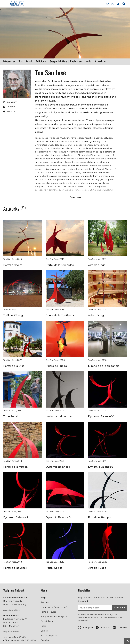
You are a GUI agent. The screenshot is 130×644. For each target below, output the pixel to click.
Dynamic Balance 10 (101, 416)
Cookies (45, 640)
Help (43, 598)
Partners (45, 602)
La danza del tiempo (59, 416)
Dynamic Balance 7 (16, 517)
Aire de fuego (97, 265)
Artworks (100, 61)
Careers (45, 631)
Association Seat (12, 610)
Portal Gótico (54, 568)
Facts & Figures (48, 612)
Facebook (103, 628)
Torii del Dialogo (14, 315)
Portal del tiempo (99, 517)
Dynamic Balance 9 (101, 467)
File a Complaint (49, 636)
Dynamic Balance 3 (58, 517)
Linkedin (120, 628)
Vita (21, 62)
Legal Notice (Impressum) (54, 607)
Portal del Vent (13, 265)
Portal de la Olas (14, 366)
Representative (11, 631)
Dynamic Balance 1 (58, 467)
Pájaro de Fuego (56, 366)
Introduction (9, 62)
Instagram (86, 628)
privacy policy (84, 620)
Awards (29, 62)
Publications (76, 62)
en (108, 4)
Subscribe (120, 608)
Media (88, 62)
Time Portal (11, 416)
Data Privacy (47, 621)
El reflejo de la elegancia (104, 366)
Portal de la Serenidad (60, 265)
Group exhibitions (58, 62)
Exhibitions (41, 62)
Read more (76, 197)
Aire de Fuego (97, 568)
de (112, 4)
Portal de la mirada (15, 467)
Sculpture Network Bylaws (54, 617)
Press (43, 626)
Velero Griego (97, 315)
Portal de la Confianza (60, 315)
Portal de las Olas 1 (15, 568)
